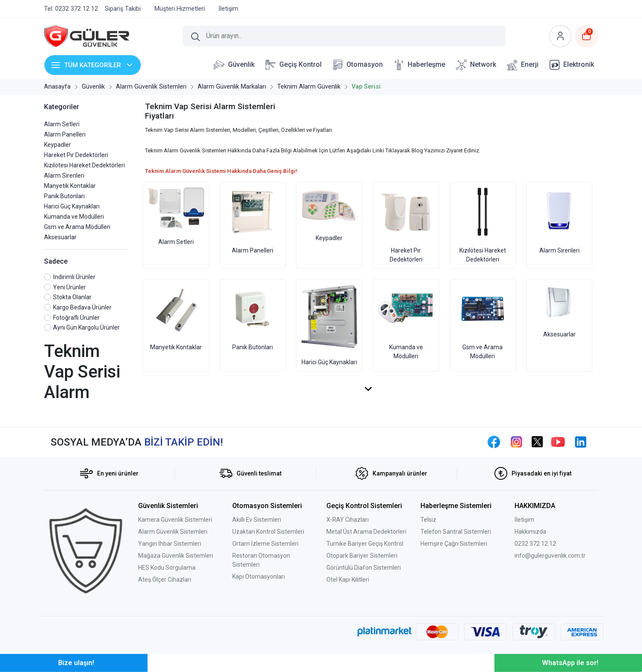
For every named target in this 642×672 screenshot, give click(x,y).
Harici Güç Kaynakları (72, 206)
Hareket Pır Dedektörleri (76, 155)
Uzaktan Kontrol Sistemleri (268, 532)
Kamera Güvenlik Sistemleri (175, 520)
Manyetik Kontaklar (70, 186)
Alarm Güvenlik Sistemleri (173, 532)
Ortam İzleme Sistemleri (265, 544)
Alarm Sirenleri (64, 175)
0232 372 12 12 (535, 544)
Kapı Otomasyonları (259, 577)
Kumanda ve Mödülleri (74, 217)
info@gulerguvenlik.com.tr (550, 556)
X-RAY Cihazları (348, 520)
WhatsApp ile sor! (570, 663)
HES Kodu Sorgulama (167, 568)
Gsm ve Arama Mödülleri (77, 227)
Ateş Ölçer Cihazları (165, 580)
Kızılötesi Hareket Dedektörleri (84, 165)
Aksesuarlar (60, 237)
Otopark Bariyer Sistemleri (362, 556)
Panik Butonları (64, 196)
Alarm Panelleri (65, 134)
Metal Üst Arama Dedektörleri (366, 532)
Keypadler (58, 145)
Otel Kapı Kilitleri (348, 580)
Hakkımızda (530, 532)
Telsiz (428, 520)
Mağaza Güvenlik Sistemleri (176, 556)
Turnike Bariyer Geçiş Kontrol (365, 544)
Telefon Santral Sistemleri (456, 532)
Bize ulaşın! (76, 663)
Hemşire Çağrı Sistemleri (454, 544)
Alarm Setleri (62, 124)
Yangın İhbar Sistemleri (170, 544)
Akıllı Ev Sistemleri (257, 520)
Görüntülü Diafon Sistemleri (364, 568)
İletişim (524, 520)
